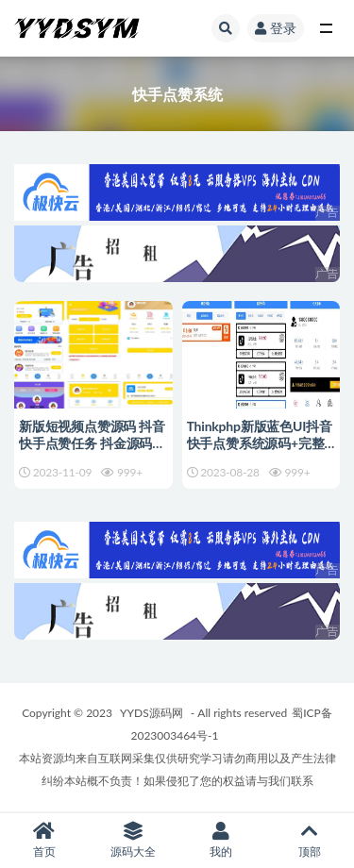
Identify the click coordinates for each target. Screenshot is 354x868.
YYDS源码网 (152, 713)
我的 (222, 840)
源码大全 (133, 840)
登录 (276, 28)
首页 (44, 840)
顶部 (310, 840)
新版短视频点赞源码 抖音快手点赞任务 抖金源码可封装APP (92, 443)
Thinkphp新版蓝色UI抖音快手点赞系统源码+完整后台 (260, 443)
